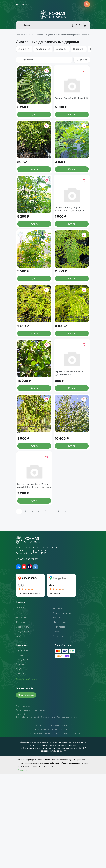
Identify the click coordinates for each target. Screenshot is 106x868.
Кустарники (59, 712)
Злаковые (21, 707)
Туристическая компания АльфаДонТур (53, 823)
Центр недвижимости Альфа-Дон (42, 827)
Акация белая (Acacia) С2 (32, 177)
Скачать (27, 773)
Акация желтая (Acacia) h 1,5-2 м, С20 (72, 179)
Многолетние (61, 717)
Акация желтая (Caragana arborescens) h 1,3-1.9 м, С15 (71, 244)
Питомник (21, 749)
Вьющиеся (59, 703)
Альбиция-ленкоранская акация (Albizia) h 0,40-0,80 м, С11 (71, 376)
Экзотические (61, 730)
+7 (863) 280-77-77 (24, 5)
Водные (20, 702)
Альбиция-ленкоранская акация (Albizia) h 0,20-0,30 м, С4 (33, 376)
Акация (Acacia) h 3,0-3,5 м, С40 (71, 110)
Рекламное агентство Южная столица (53, 819)
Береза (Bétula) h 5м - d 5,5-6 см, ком (34, 442)
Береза (62, 50)
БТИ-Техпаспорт (72, 827)
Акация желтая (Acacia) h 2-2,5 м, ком (33, 244)
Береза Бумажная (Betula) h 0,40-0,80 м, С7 (71, 442)
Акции (19, 763)
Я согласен (23, 864)
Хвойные (21, 730)
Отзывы (20, 758)
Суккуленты (60, 726)
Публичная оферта (24, 800)
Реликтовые (60, 721)
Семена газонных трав (66, 707)
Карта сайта (22, 808)
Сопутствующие (25, 726)
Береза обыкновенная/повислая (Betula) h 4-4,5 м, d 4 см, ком (72, 509)
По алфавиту (26, 61)
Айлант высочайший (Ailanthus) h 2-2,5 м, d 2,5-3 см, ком (33, 112)
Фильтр (82, 61)
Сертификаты (23, 721)
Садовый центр (25, 745)
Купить (34, 129)
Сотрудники (23, 754)
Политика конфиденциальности (31, 804)
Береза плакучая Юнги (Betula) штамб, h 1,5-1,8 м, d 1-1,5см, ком (34, 578)
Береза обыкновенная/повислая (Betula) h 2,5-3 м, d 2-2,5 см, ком (34, 509)
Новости (21, 768)
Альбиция (43, 50)
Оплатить (27, 789)
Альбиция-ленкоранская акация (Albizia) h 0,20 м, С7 (71, 309)
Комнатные (22, 712)
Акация (24, 50)
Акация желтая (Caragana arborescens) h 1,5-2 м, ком (33, 309)
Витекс (79, 50)
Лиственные (23, 717)
